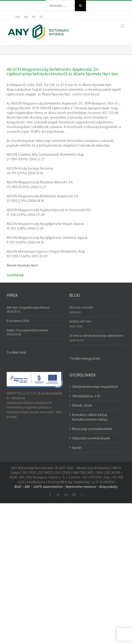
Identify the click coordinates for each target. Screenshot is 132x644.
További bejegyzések (85, 358)
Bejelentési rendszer (81, 487)
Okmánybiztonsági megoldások (95, 387)
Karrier (77, 448)
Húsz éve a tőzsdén (81, 307)
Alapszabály (108, 487)
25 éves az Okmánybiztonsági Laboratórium (96, 336)
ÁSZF (18, 487)
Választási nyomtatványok (91, 438)
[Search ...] (60, 6)
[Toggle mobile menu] (123, 26)
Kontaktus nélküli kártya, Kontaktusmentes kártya (90, 417)
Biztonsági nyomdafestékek (92, 429)
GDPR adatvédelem (48, 487)
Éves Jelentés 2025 (18, 321)
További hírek (16, 352)
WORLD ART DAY (80, 322)
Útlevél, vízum (82, 405)
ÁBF (27, 487)
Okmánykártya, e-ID (86, 396)
